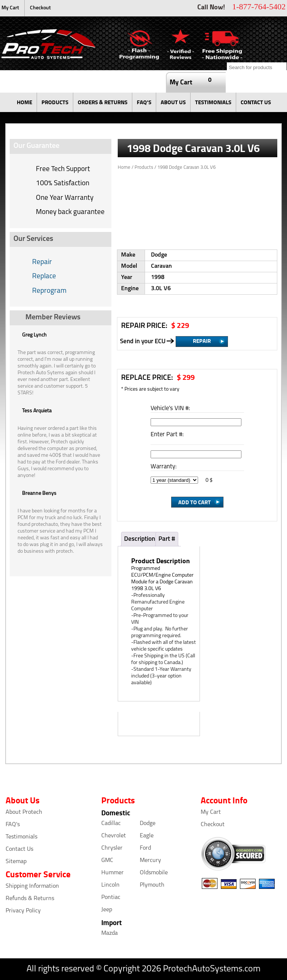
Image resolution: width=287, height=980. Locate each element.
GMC (107, 860)
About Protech (24, 812)
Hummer (112, 873)
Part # (167, 539)
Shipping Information (32, 886)
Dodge (148, 824)
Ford (145, 848)
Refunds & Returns (30, 899)
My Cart (10, 8)
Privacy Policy (23, 911)
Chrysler (112, 848)
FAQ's (13, 825)
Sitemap (16, 862)
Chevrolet (114, 836)
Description (140, 539)
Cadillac (111, 824)
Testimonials (21, 837)
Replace (44, 277)
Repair (42, 262)
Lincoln (110, 885)
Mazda (109, 933)
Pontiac (111, 897)
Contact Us (19, 849)
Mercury (150, 860)
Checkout (40, 8)
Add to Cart (195, 502)
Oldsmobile (154, 873)
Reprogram (49, 291)
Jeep (107, 910)
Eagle (147, 836)
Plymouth (152, 885)
